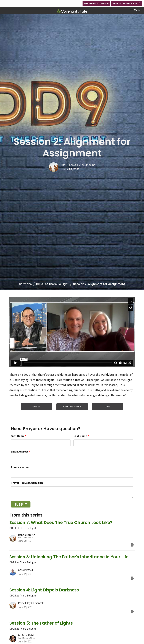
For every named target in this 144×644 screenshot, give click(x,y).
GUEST (36, 407)
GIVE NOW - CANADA (96, 3)
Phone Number (20, 467)
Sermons (25, 284)
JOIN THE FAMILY (72, 407)
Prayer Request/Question (27, 483)
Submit (21, 504)
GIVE (108, 407)
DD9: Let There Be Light (52, 284)
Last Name (81, 436)
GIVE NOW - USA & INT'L (127, 3)
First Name (19, 436)
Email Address (21, 451)
